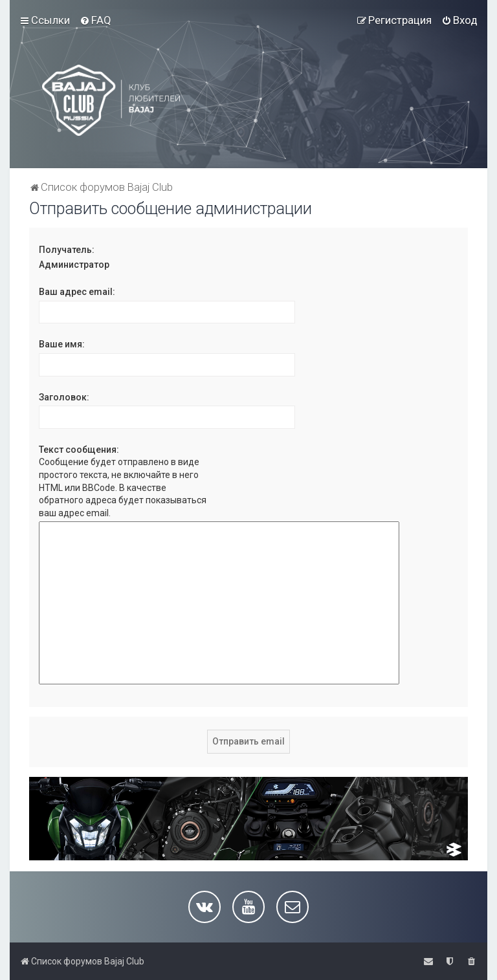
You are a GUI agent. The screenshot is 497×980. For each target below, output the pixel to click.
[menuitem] (95, 20)
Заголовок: (64, 397)
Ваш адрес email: (77, 292)
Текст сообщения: (79, 450)
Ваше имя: (62, 344)
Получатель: (67, 250)
